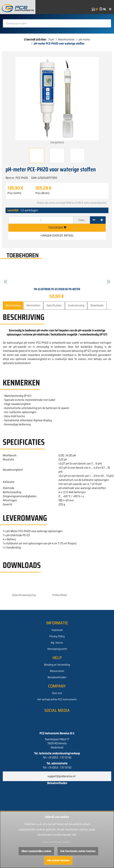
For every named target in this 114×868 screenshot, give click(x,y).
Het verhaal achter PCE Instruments (57, 699)
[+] (102, 220)
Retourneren (57, 671)
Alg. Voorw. (57, 643)
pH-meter (84, 39)
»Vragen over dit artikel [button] (57, 236)
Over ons (57, 693)
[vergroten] (57, 101)
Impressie (57, 630)
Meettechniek (66, 39)
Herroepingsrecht (57, 649)
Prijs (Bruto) (42, 193)
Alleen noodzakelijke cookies (36, 851)
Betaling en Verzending (57, 665)
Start (51, 39)
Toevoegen (57, 228)
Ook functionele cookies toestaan (78, 851)
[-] (94, 220)
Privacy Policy (57, 636)
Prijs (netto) (14, 193)
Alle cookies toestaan (58, 860)
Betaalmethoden (57, 677)
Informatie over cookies (57, 842)
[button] (6, 282)
